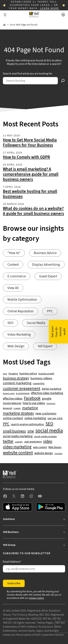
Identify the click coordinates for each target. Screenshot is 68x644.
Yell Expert (45, 346)
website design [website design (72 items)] (44, 453)
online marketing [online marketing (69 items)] (35, 418)
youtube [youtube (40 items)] (58, 454)
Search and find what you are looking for (28, 74)
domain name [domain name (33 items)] (9, 394)
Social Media (36, 323)
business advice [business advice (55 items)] (28, 374)
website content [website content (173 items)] (18, 453)
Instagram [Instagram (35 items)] (51, 404)
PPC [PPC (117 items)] (6, 424)
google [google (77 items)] (47, 399)
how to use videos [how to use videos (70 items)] (34, 403)
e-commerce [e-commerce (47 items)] (23, 393)
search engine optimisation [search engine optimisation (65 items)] (27, 424)
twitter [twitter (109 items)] (8, 441)
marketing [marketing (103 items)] (30, 408)
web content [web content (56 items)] (40, 447)
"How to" (14, 253)
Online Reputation (20, 311)
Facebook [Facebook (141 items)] (32, 398)
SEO (10, 323)
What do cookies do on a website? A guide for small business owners (33, 211)
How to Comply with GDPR (26, 157)
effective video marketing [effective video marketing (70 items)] (47, 393)
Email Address (12, 562)
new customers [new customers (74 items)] (46, 414)
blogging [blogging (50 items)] (13, 374)
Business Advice (45, 253)
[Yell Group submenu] (34, 545)
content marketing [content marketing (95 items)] (17, 383)
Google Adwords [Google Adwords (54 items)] (12, 403)
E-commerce (17, 276)
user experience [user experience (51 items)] (33, 442)
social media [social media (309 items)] (49, 431)
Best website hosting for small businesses (30, 194)
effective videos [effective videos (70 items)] (13, 399)
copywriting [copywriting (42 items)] (39, 384)
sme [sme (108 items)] (31, 431)
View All (13, 288)
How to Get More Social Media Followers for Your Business (30, 143)
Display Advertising (46, 265)
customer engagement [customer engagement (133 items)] (22, 389)
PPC (50, 311)
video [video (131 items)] (48, 441)
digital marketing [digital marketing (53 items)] (51, 389)
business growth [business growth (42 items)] (46, 374)
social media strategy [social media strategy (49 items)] (46, 437)
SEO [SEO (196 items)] (49, 424)
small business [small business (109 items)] (14, 431)
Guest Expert (48, 276)
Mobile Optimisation (22, 300)
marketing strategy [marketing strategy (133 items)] (18, 413)
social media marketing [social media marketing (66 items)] (18, 436)
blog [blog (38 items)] (5, 374)
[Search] (63, 81)
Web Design (16, 346)
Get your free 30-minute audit (58, 332)
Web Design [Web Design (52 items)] (55, 447)
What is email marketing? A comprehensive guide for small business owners (31, 174)
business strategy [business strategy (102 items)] (16, 378)
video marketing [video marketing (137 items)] (17, 447)
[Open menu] (5, 15)
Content (13, 265)
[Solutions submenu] (34, 519)
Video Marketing (19, 335)
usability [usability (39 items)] (19, 442)
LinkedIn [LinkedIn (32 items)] (17, 409)
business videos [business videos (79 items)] (41, 378)
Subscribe (14, 583)
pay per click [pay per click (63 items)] (55, 418)
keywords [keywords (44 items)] (8, 408)
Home (4, 25)
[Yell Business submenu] (34, 532)
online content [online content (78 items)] (13, 418)
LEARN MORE (50, 8)
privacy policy (37, 598)
